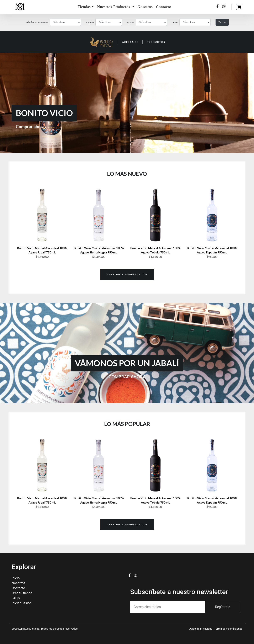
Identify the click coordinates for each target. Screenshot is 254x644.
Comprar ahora (30, 127)
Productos (156, 42)
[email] (168, 607)
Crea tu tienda (22, 593)
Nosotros (145, 7)
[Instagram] (224, 7)
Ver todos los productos (127, 274)
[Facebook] (218, 7)
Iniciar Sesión (22, 603)
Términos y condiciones (228, 629)
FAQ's (16, 598)
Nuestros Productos (114, 7)
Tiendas (84, 7)
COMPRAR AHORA (127, 377)
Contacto (164, 7)
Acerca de (130, 42)
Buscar (222, 22)
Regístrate (223, 607)
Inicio (16, 578)
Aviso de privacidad (201, 629)
